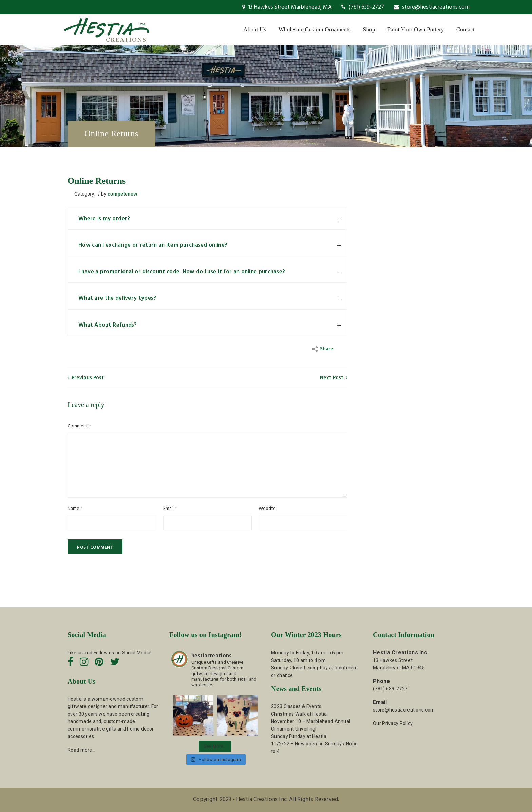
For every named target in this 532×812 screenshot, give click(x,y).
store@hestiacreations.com (432, 7)
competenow (122, 194)
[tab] (207, 219)
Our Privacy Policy (393, 723)
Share (324, 349)
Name (75, 509)
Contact (465, 29)
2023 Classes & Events (296, 706)
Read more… (81, 750)
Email (170, 509)
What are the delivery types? (117, 298)
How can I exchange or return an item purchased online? (153, 245)
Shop (369, 29)
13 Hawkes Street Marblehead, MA (287, 7)
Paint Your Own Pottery (416, 29)
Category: (86, 194)
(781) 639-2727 (363, 7)
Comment (79, 426)
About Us (255, 29)
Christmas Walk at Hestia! (300, 714)
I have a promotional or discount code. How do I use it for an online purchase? (182, 272)
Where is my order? (104, 219)
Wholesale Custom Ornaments (315, 29)
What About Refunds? (108, 325)
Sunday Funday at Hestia (299, 736)
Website (267, 509)
